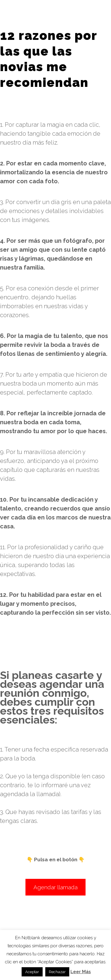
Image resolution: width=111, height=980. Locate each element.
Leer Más (81, 972)
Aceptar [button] (32, 972)
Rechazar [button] (57, 972)
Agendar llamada (55, 887)
